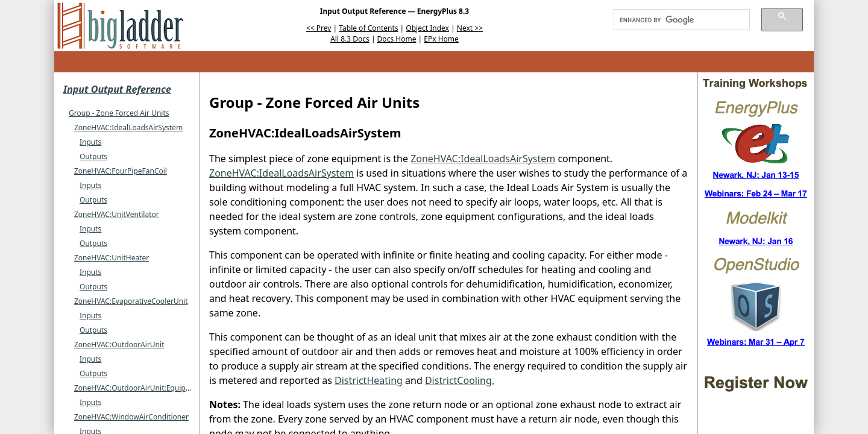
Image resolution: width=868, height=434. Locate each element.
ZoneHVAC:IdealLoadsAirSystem (128, 127)
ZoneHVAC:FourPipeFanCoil (121, 171)
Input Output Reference (117, 89)
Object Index (427, 28)
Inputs (90, 142)
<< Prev (319, 28)
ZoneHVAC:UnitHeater (112, 258)
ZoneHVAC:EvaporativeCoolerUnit (131, 301)
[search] (678, 20)
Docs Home (397, 39)
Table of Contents (368, 28)
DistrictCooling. (460, 380)
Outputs (93, 156)
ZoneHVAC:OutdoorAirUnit (119, 344)
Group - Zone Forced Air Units (119, 113)
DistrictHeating (369, 380)
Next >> (470, 28)
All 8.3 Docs (350, 39)
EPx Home (441, 39)
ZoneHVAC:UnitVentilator (117, 214)
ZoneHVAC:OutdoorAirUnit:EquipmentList (145, 388)
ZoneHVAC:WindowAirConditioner (131, 417)
